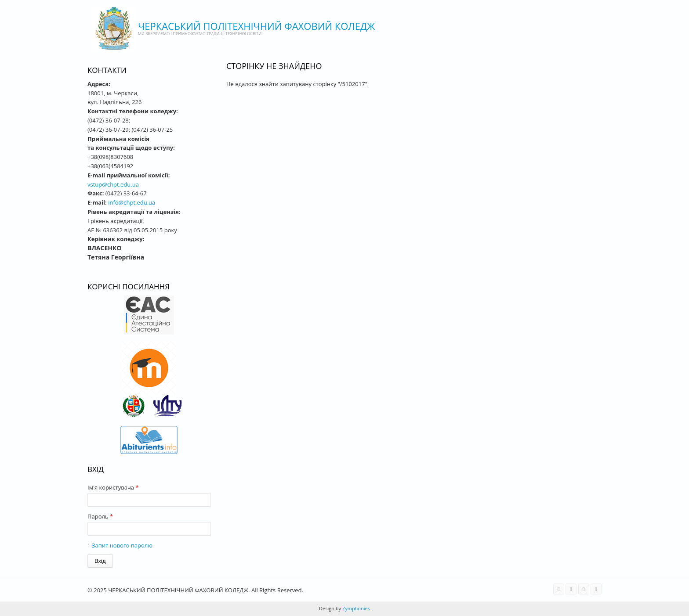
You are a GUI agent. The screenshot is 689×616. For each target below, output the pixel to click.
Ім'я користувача (113, 487)
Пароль (100, 516)
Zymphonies (355, 608)
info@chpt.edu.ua (132, 202)
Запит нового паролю (122, 545)
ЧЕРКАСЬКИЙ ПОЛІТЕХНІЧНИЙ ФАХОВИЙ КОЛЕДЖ (257, 26)
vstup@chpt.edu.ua (113, 184)
